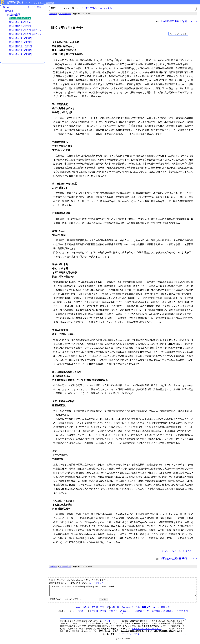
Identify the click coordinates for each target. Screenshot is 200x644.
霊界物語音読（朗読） (163, 613)
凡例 (138, 609)
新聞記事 (9, 11)
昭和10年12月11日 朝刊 (20, 46)
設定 (38, 7)
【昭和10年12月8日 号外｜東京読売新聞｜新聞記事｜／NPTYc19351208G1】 (123, 592)
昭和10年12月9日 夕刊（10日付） (26, 30)
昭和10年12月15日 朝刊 (21, 54)
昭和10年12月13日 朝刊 (21, 50)
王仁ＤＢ (31, 7)
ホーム (6, 7)
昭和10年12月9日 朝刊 (20, 26)
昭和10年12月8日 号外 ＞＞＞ (180, 21)
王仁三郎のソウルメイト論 (99, 8)
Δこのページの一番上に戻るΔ (176, 551)
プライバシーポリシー (132, 636)
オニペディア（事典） (120, 613)
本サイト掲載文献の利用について (147, 631)
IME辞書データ (141, 613)
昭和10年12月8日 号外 (20, 22)
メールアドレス (97, 583)
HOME (78, 609)
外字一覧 (115, 609)
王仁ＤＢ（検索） (98, 613)
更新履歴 (165, 609)
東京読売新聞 (14, 15)
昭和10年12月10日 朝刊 (21, 38)
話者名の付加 (127, 609)
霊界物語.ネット (19, 3)
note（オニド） (80, 613)
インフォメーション (178, 34)
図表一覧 (104, 609)
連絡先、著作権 (91, 609)
